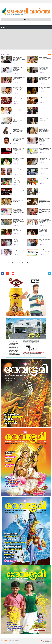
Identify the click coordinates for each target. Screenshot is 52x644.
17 (19, 262)
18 (22, 262)
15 (16, 262)
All (49, 54)
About (38, 2)
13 (10, 262)
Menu (4, 27)
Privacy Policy (48, 2)
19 (25, 262)
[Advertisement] (26, 39)
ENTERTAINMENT (8, 51)
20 (28, 262)
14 (13, 262)
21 (30, 262)
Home (2, 51)
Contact (42, 2)
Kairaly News (7, 640)
